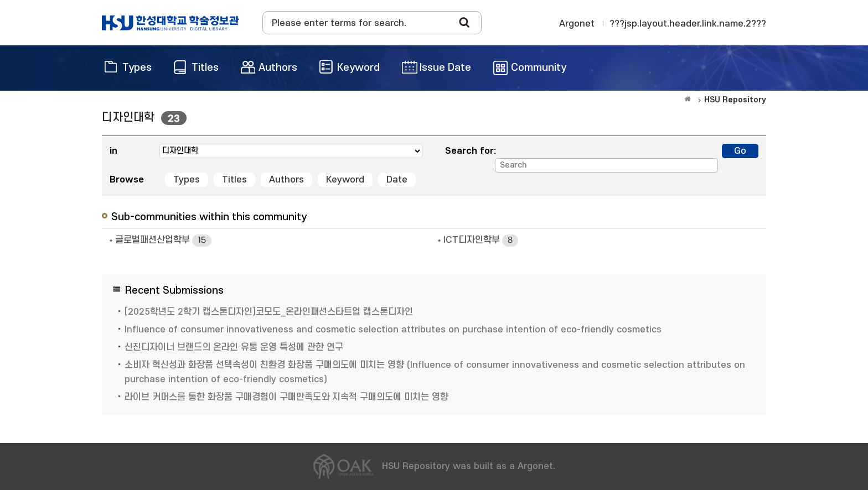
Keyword (345, 180)
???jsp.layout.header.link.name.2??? (688, 24)
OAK (170, 23)
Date (397, 180)
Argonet (577, 24)
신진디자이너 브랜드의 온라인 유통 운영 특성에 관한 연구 (234, 347)
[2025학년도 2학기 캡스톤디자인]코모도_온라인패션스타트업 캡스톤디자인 (269, 312)
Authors (286, 180)
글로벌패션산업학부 (163, 241)
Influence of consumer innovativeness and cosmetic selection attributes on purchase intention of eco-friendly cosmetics (393, 330)
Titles (234, 180)
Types (187, 180)
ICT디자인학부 (481, 241)
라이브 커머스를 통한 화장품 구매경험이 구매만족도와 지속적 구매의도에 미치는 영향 (286, 397)
